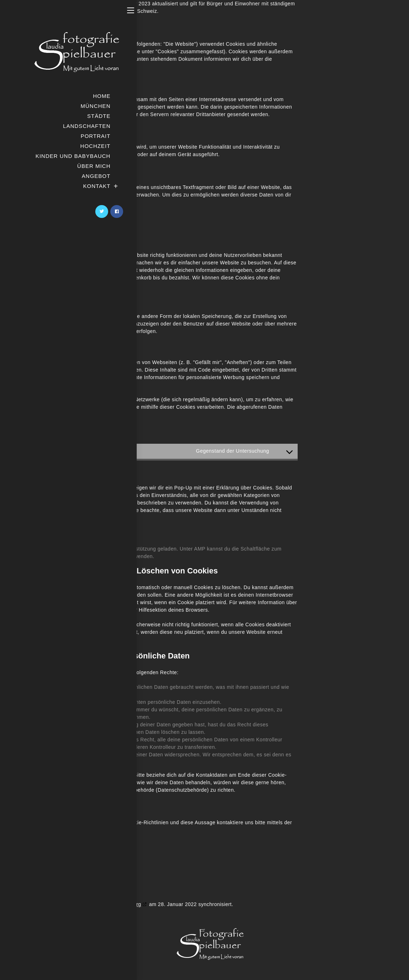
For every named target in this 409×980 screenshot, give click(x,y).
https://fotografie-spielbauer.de (90, 44)
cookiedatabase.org (118, 904)
